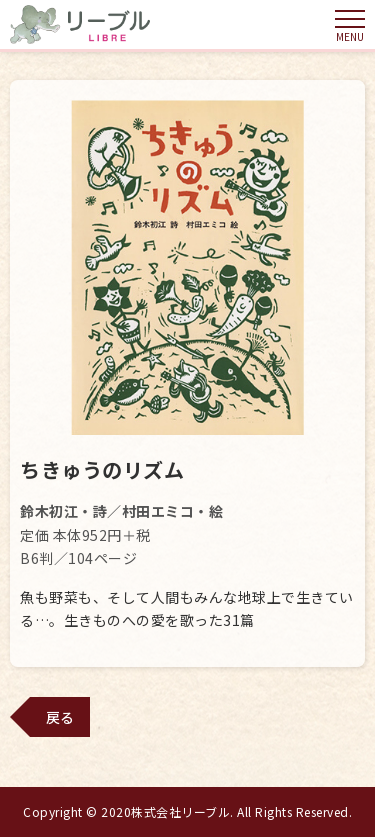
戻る (60, 717)
